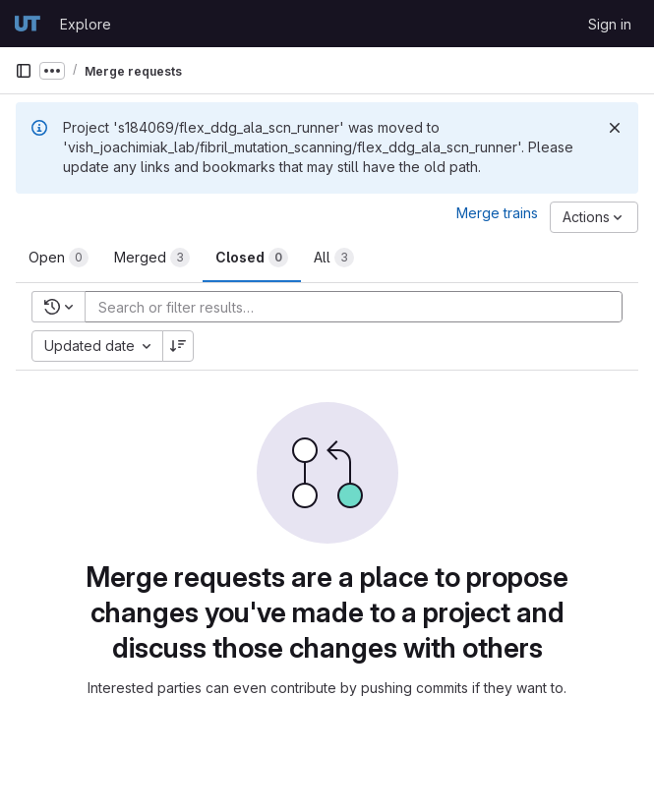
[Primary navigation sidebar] (24, 71)
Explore (86, 24)
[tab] (59, 258)
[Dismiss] (615, 128)
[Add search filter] (359, 307)
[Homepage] (28, 24)
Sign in (610, 24)
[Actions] (594, 217)
